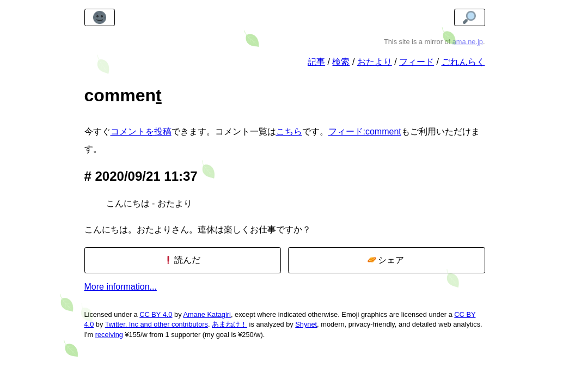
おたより (375, 62)
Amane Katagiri (207, 314)
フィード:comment (365, 131)
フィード (417, 62)
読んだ (182, 260)
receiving (109, 335)
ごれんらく (463, 62)
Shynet (306, 324)
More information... (121, 287)
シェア (386, 260)
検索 (341, 62)
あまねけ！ (230, 324)
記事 (316, 62)
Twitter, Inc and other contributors (157, 324)
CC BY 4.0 (156, 314)
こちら (289, 131)
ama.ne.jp (468, 42)
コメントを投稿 (141, 131)
